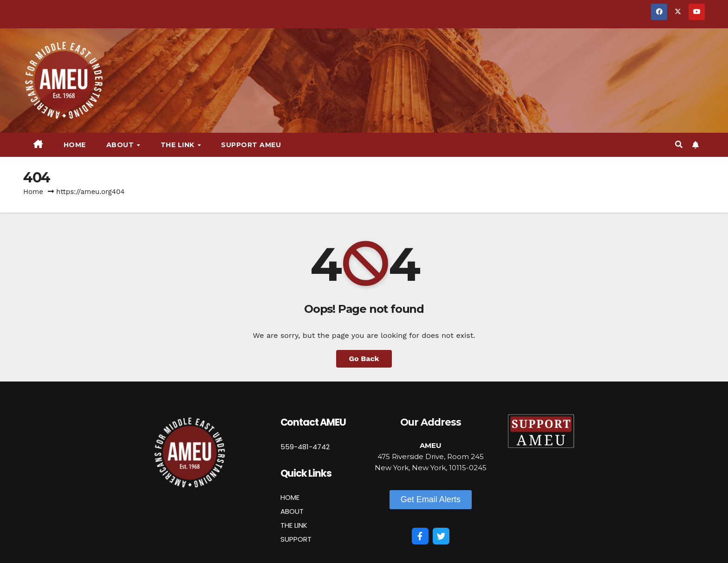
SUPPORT (296, 539)
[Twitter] (441, 536)
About (121, 145)
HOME (290, 497)
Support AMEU (251, 145)
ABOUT (292, 511)
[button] (679, 145)
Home (75, 145)
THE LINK (294, 525)
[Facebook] (420, 536)
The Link (179, 145)
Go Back (364, 359)
